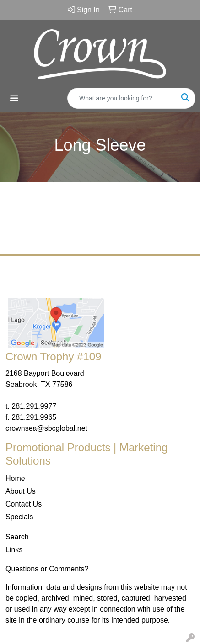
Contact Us (24, 504)
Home (15, 478)
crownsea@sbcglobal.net (46, 428)
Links (14, 550)
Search (17, 537)
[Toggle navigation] (14, 98)
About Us (21, 491)
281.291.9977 (34, 406)
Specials (19, 517)
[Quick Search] (122, 98)
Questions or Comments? (47, 569)
